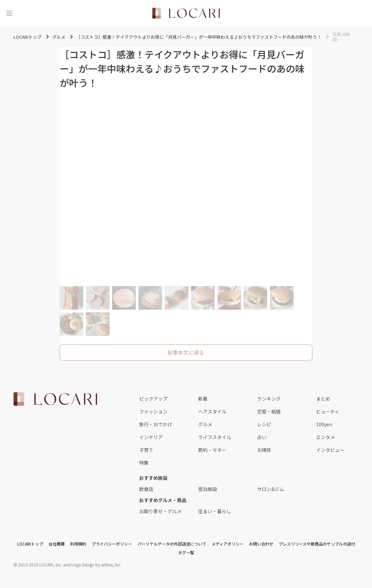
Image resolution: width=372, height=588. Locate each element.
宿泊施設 (208, 489)
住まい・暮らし (215, 511)
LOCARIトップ (30, 544)
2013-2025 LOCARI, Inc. (40, 565)
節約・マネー (212, 450)
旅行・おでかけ (156, 424)
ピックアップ (153, 399)
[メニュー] (9, 13)
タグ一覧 (186, 552)
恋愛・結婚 (269, 411)
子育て (146, 450)
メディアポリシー (228, 544)
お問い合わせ (261, 544)
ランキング (269, 399)
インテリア (151, 437)
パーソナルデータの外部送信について (172, 544)
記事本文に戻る (186, 352)
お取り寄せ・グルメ (160, 511)
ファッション (153, 411)
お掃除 (264, 450)
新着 (203, 399)
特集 (144, 463)
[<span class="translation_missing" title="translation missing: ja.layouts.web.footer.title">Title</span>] (55, 399)
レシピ (264, 424)
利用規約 (78, 544)
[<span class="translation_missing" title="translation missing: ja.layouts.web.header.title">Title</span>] (186, 13)
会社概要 (57, 544)
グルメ (205, 424)
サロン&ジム (271, 489)
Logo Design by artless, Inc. (96, 565)
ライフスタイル (215, 437)
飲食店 (146, 489)
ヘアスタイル (212, 411)
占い (262, 437)
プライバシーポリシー (112, 544)
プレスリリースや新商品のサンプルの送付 (317, 544)
